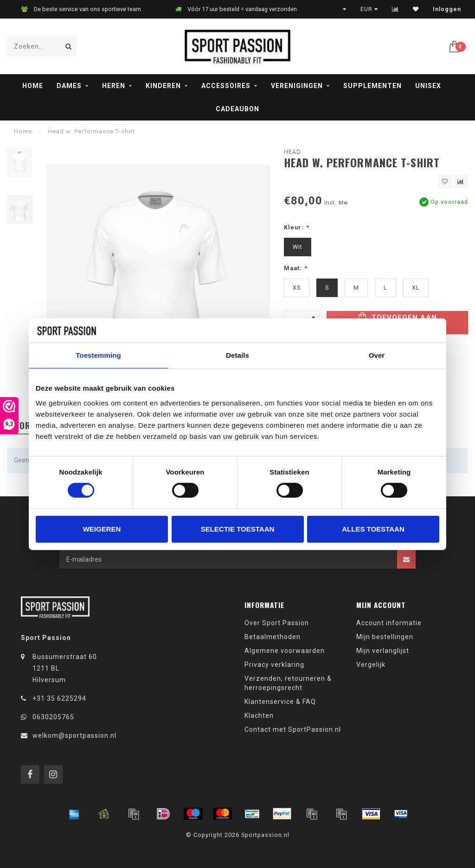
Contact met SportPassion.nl (293, 729)
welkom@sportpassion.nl (74, 735)
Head (292, 152)
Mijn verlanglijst (383, 651)
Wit (298, 247)
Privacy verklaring (274, 665)
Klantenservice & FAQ (280, 702)
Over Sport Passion (277, 623)
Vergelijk (371, 665)
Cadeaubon (237, 109)
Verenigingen (297, 86)
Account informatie (389, 623)
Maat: (295, 268)
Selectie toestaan (238, 529)
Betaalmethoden (273, 637)
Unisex (428, 86)
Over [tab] (377, 355)
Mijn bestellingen (385, 637)
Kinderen (163, 86)
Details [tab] (237, 355)
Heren (114, 86)
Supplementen (372, 86)
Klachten (259, 716)
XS (297, 288)
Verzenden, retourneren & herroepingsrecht (288, 683)
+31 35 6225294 (59, 698)
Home (33, 86)
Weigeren (102, 529)
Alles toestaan (373, 529)
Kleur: (296, 227)
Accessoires (226, 86)
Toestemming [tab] (98, 355)
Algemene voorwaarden (285, 651)
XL (416, 288)
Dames (69, 86)
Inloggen (447, 9)
